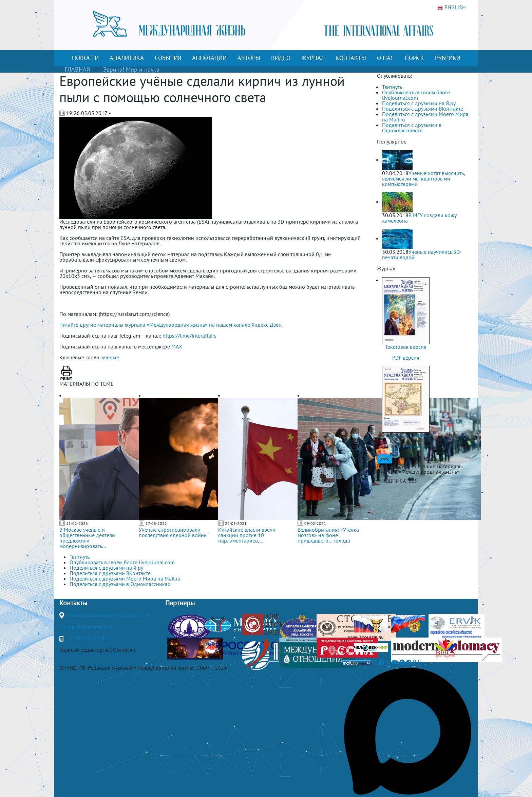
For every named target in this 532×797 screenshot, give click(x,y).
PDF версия (406, 358)
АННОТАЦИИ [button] (209, 58)
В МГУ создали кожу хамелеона (419, 218)
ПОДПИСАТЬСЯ (400, 481)
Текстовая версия (406, 347)
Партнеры (180, 603)
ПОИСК (414, 58)
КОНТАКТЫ (351, 58)
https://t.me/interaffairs (189, 336)
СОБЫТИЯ (168, 58)
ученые (110, 357)
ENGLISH (452, 7)
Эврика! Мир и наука (131, 69)
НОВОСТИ (85, 58)
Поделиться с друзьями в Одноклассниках (412, 128)
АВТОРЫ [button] (249, 58)
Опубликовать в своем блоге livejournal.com (416, 95)
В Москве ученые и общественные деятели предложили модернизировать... (87, 538)
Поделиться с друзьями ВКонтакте (423, 109)
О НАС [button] (385, 58)
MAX (177, 346)
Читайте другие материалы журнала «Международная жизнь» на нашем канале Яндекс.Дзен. (171, 325)
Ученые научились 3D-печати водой (422, 254)
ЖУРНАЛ (313, 58)
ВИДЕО (281, 58)
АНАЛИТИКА (127, 58)
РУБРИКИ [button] (448, 58)
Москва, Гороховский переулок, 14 (107, 615)
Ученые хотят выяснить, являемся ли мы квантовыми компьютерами (423, 178)
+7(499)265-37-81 (86, 638)
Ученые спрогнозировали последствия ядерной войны (173, 532)
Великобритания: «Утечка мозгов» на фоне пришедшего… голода (328, 535)
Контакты (73, 603)
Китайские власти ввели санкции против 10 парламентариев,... (247, 535)
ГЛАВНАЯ (77, 69)
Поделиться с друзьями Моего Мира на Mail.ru (425, 117)
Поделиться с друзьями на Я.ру (419, 103)
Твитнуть (392, 87)
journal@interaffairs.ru (86, 627)
